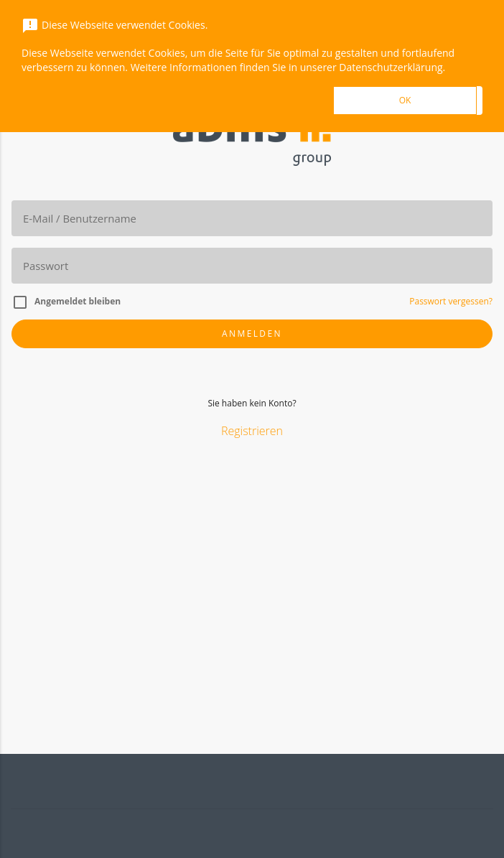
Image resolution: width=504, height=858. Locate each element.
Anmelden (252, 334)
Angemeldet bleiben (78, 301)
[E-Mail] (252, 218)
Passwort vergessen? (451, 301)
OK (405, 100)
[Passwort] (252, 266)
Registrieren (252, 431)
